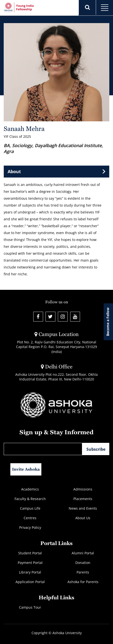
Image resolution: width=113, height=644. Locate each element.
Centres (30, 518)
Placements (83, 499)
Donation (83, 563)
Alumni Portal (83, 553)
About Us (83, 518)
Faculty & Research (30, 499)
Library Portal (30, 572)
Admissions (83, 489)
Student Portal (30, 553)
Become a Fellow (108, 322)
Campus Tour (30, 607)
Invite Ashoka (26, 469)
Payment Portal (30, 563)
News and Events (83, 508)
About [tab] (14, 171)
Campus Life (30, 508)
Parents (83, 572)
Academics (30, 489)
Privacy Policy (30, 527)
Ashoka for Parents (83, 582)
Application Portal (30, 582)
